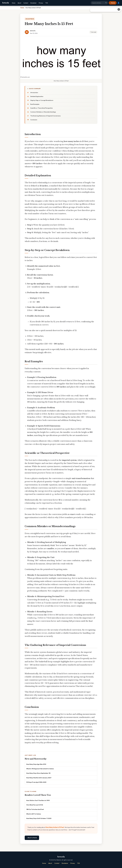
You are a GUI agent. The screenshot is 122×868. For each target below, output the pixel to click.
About (19, 3)
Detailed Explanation (37, 96)
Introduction (34, 93)
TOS (47, 3)
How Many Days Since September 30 (38, 773)
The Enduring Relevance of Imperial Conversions (45, 116)
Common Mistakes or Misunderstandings (43, 112)
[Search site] (99, 3)
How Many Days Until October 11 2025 (39, 818)
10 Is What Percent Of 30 (35, 805)
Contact (26, 3)
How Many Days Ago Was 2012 (36, 764)
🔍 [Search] (106, 3)
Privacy (41, 3)
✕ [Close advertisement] (119, 9)
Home (14, 3)
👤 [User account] (119, 3)
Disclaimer (33, 3)
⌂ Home (113, 3)
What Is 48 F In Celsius (34, 814)
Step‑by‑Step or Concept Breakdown (42, 100)
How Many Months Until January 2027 (39, 778)
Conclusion (34, 120)
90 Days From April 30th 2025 (36, 782)
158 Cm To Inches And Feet (35, 809)
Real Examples (35, 104)
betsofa (6, 3)
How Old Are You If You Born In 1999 (38, 800)
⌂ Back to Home (32, 838)
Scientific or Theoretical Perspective (41, 108)
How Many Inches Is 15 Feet (55, 827)
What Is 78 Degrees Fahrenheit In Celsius (40, 769)
